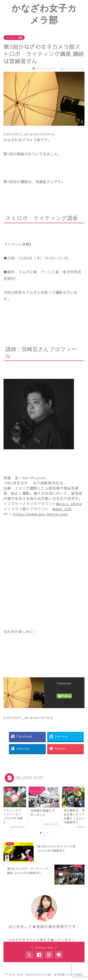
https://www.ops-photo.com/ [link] (41, 514)
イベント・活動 (14, 38)
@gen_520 (62, 509)
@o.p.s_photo (69, 504)
